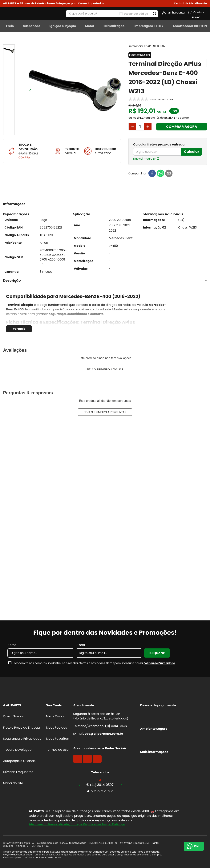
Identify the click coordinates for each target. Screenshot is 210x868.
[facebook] (152, 174)
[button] (190, 4)
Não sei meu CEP (144, 159)
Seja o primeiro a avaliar (105, 369)
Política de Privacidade (159, 663)
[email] (169, 174)
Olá (197, 846)
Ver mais (19, 329)
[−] (132, 127)
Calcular (192, 151)
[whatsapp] (160, 174)
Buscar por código (136, 14)
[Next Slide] (121, 785)
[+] (148, 127)
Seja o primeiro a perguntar (105, 412)
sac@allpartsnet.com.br (104, 734)
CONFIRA (24, 157)
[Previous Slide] (79, 785)
